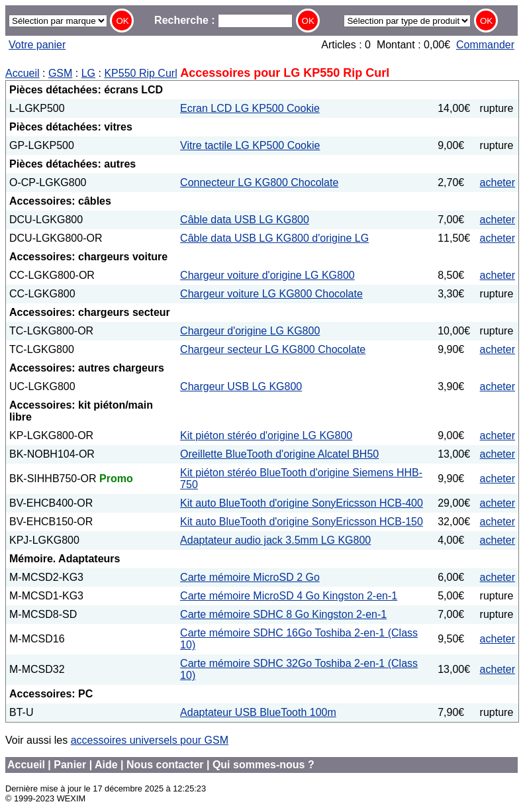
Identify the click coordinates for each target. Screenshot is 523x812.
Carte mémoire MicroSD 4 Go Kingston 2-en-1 (289, 596)
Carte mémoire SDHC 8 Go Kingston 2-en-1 (283, 614)
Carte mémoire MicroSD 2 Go (250, 577)
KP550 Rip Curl (140, 73)
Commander (485, 45)
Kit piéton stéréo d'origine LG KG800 (266, 435)
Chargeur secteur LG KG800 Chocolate (273, 349)
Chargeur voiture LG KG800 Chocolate (271, 294)
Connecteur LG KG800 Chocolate (259, 182)
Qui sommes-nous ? (263, 765)
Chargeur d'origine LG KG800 (250, 331)
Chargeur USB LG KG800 (241, 386)
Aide (106, 765)
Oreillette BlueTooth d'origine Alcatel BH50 (279, 454)
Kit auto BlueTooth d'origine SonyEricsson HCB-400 (302, 503)
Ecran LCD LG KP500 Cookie (250, 108)
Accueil (23, 73)
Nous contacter (165, 765)
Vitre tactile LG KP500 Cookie (250, 145)
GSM (60, 73)
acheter (498, 182)
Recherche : (223, 20)
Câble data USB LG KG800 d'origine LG (274, 238)
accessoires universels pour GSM (150, 740)
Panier (70, 765)
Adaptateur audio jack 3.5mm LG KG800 (275, 540)
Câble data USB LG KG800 (245, 220)
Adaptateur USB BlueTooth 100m (258, 712)
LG (88, 73)
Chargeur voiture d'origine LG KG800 (267, 275)
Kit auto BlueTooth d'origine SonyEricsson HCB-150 (302, 522)
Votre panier (37, 45)
